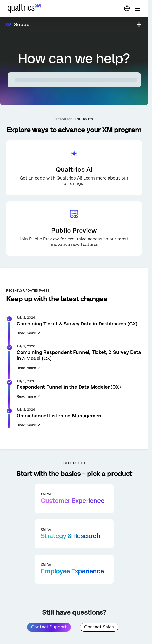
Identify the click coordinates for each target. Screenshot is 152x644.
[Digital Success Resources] (127, 8)
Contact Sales (99, 627)
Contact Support (49, 627)
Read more (29, 333)
